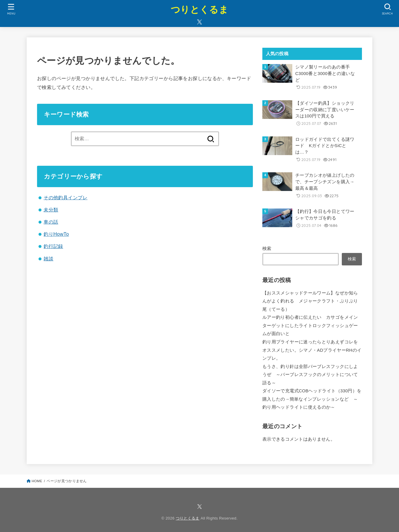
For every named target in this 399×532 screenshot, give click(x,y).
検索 (267, 249)
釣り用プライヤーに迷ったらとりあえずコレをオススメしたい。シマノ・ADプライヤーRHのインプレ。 (312, 350)
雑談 (48, 259)
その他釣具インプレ (66, 197)
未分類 (51, 210)
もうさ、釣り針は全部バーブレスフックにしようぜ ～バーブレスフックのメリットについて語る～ (310, 375)
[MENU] (11, 9)
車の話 (51, 222)
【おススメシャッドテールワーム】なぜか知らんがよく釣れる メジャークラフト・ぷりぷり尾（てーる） (310, 301)
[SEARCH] (388, 9)
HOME (37, 481)
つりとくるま (199, 10)
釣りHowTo (56, 234)
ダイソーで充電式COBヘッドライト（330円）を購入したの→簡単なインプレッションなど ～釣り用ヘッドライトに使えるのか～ (312, 399)
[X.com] (199, 22)
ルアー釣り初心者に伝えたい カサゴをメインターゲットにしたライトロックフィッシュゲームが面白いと (310, 325)
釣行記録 (53, 246)
